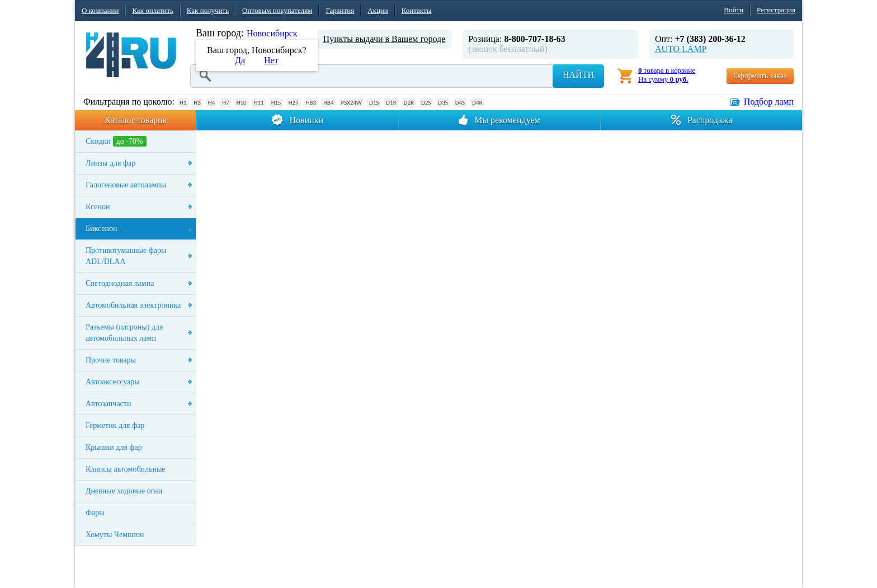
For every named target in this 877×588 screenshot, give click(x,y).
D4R (477, 103)
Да (240, 60)
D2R (409, 103)
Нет (271, 60)
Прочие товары (111, 360)
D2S (426, 103)
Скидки (116, 141)
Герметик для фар (115, 425)
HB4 (328, 103)
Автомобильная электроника (133, 305)
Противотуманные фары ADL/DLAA (126, 256)
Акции (378, 10)
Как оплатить (152, 10)
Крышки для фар (114, 447)
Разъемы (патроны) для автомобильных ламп (124, 333)
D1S (374, 103)
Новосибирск (272, 33)
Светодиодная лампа (120, 283)
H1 (183, 103)
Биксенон (102, 229)
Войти (734, 10)
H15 (276, 103)
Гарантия (340, 10)
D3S (443, 103)
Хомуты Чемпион (115, 535)
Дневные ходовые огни (124, 491)
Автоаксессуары (113, 382)
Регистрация (776, 10)
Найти (578, 75)
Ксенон (98, 207)
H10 (242, 103)
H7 (225, 103)
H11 (259, 103)
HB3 (311, 103)
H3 (197, 103)
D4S (460, 103)
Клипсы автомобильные (126, 469)
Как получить (208, 10)
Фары (95, 513)
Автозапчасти (108, 404)
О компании (100, 10)
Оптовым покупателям (277, 10)
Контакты (417, 10)
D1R (391, 103)
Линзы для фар (110, 163)
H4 (211, 103)
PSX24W (352, 103)
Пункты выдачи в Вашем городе (385, 39)
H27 (294, 103)
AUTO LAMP (681, 49)
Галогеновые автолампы (126, 185)
